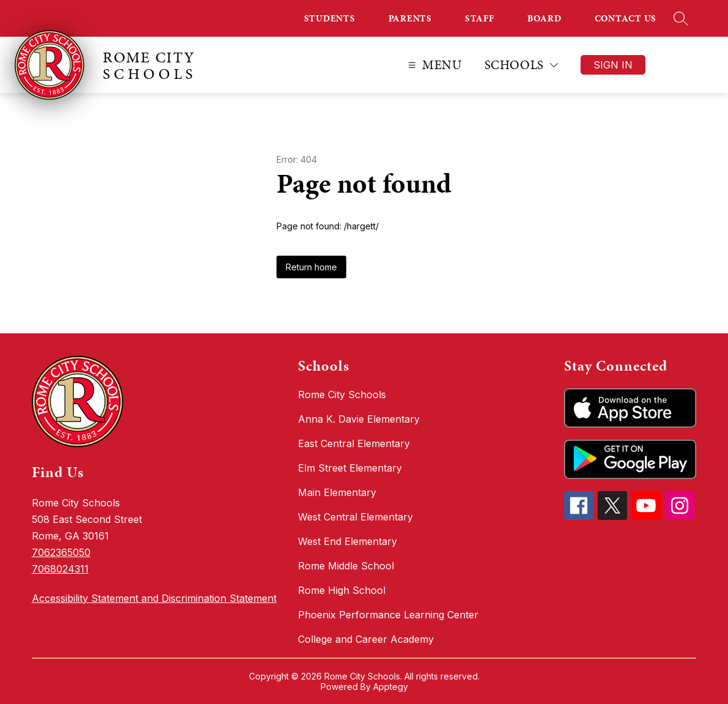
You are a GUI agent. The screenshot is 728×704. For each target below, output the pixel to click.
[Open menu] (433, 65)
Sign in (613, 65)
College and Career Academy (366, 639)
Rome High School (342, 590)
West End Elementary (347, 541)
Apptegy (391, 687)
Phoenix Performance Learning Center (388, 615)
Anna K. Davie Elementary (359, 419)
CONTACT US (626, 18)
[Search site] (681, 18)
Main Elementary (337, 492)
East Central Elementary (354, 443)
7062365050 (61, 552)
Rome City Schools (342, 395)
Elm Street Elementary (350, 468)
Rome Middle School (346, 566)
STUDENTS (330, 18)
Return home (311, 267)
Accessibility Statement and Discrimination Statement (154, 598)
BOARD (544, 18)
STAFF (480, 18)
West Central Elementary (355, 517)
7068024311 (60, 569)
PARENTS (410, 18)
